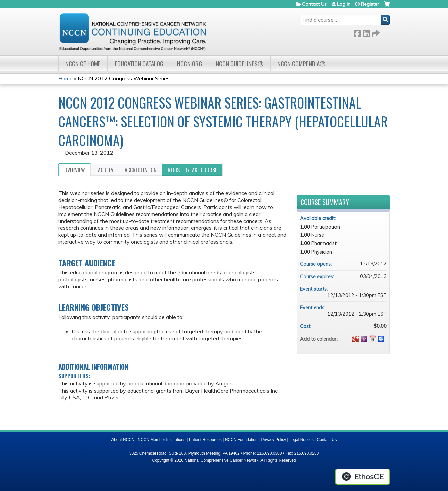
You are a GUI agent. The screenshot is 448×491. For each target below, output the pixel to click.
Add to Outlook (381, 339)
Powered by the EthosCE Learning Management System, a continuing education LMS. (363, 477)
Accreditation (141, 170)
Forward (375, 32)
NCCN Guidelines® (240, 63)
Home (65, 78)
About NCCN (123, 440)
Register (370, 4)
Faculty (105, 170)
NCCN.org (190, 63)
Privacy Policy (274, 440)
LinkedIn (366, 32)
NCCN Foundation (241, 440)
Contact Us (314, 4)
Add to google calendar (355, 339)
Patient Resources (205, 440)
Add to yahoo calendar (364, 339)
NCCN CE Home (83, 63)
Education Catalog (139, 63)
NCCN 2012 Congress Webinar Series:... (126, 78)
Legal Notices (302, 440)
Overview (75, 170)
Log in (344, 4)
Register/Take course (192, 170)
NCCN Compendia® (301, 63)
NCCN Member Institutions (162, 440)
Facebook (357, 32)
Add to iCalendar (373, 339)
